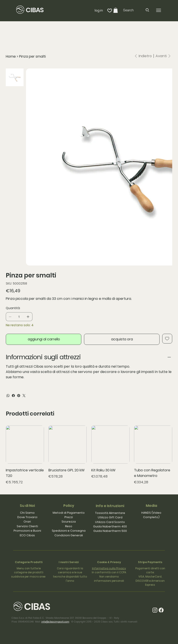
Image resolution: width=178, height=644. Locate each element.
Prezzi (69, 517)
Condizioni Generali (69, 535)
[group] (89, 455)
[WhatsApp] (8, 396)
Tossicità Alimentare (110, 513)
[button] (116, 10)
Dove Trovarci (27, 517)
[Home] (11, 57)
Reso (69, 526)
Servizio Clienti (27, 526)
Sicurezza (69, 522)
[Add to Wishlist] (167, 339)
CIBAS (35, 10)
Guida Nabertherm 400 (110, 526)
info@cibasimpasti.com (55, 622)
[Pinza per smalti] (32, 57)
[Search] (136, 10)
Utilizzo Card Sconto (110, 522)
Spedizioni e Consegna (69, 531)
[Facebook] (13, 396)
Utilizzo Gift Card (110, 517)
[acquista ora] (122, 339)
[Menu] (159, 10)
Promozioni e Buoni (27, 531)
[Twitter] (24, 396)
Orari (27, 522)
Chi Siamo (27, 513)
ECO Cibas (27, 535)
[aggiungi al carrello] (44, 339)
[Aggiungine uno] (28, 317)
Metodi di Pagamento (69, 513)
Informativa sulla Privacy (109, 568)
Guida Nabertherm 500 (110, 531)
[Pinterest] (19, 396)
